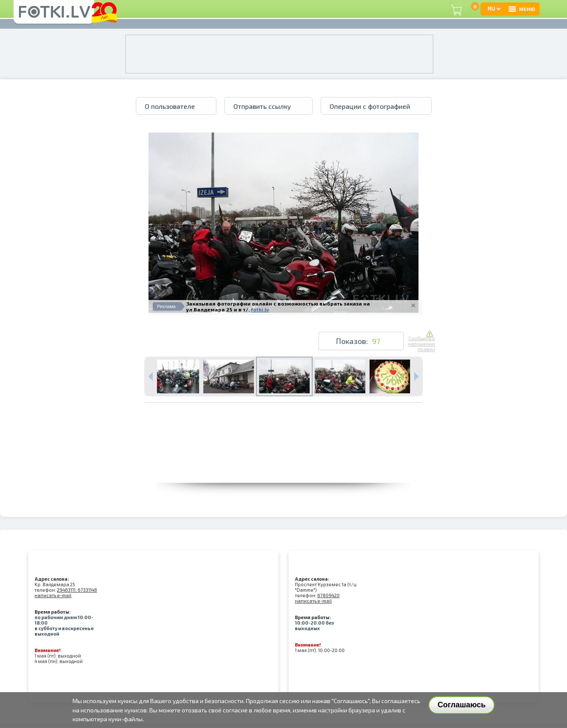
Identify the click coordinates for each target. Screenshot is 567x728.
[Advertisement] (283, 464)
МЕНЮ (521, 9)
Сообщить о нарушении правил (421, 341)
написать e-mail (53, 595)
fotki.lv (260, 309)
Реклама (166, 306)
